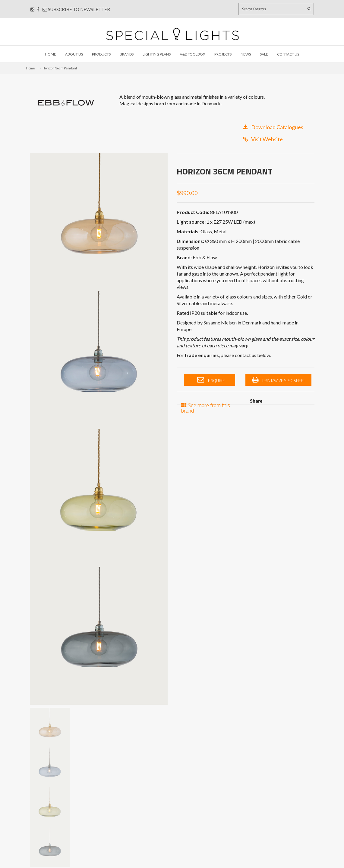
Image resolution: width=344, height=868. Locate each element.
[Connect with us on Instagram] (32, 9)
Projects (223, 54)
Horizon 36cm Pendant (60, 68)
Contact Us (288, 54)
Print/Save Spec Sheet (279, 380)
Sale (264, 54)
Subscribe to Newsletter (76, 9)
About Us (74, 54)
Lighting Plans (157, 54)
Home (50, 54)
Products (101, 54)
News (246, 54)
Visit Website (263, 139)
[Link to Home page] (172, 34)
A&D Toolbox (193, 54)
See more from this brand (206, 407)
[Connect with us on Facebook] (38, 9)
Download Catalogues (273, 127)
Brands (127, 54)
